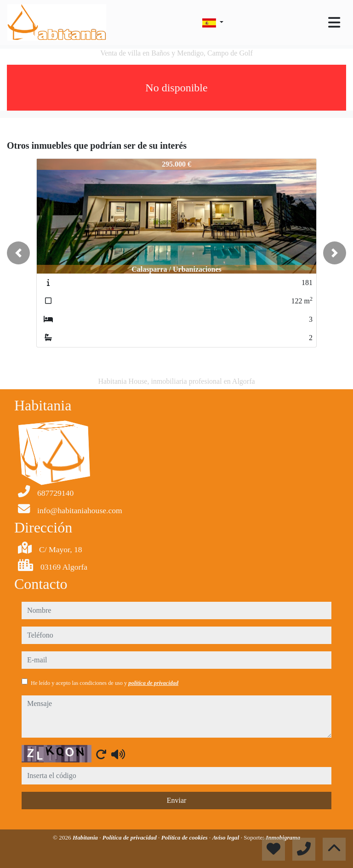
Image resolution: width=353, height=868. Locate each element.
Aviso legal (227, 837)
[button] (18, 253)
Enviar (177, 800)
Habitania (86, 837)
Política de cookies (185, 837)
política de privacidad (153, 683)
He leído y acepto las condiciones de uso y (105, 683)
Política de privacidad (130, 837)
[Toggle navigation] (334, 22)
